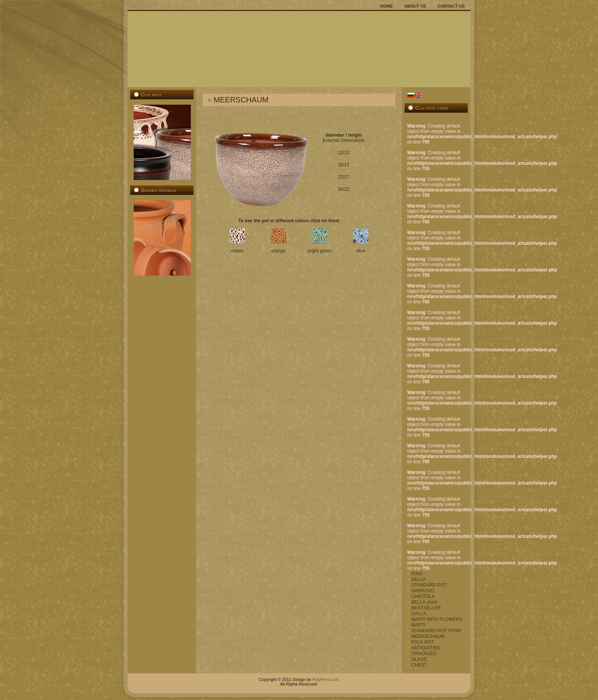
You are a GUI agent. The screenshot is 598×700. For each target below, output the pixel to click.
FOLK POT (423, 642)
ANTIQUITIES (426, 648)
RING (417, 574)
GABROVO (423, 591)
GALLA (419, 614)
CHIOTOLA (423, 596)
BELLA (418, 579)
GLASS (419, 659)
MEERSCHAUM (428, 636)
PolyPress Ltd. (325, 679)
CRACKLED (424, 654)
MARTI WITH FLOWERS (437, 619)
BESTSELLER (426, 608)
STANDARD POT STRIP (437, 631)
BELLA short (424, 602)
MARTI (418, 625)
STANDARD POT (429, 585)
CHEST (419, 665)
